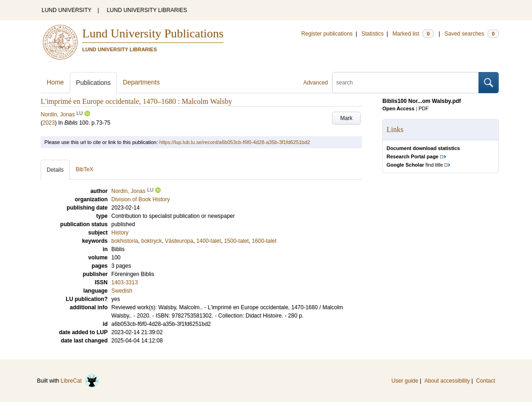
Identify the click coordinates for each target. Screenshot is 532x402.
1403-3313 (124, 282)
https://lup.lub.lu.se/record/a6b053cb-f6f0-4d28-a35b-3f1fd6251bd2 (235, 142)
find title (415, 165)
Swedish (122, 291)
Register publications (327, 34)
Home (55, 82)
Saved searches (472, 34)
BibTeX (85, 169)
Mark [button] (347, 118)
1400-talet (209, 241)
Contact (486, 381)
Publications (93, 83)
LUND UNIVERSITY (66, 10)
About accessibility (447, 381)
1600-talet (264, 241)
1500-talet (236, 241)
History (120, 233)
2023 (49, 123)
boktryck (152, 241)
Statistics (373, 34)
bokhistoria (125, 241)
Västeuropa (179, 241)
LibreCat (80, 381)
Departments (141, 82)
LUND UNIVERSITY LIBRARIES (147, 10)
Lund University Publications (153, 33)
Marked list (413, 34)
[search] (405, 83)
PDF (423, 108)
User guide (405, 381)
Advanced (316, 83)
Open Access (398, 108)
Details (55, 170)
